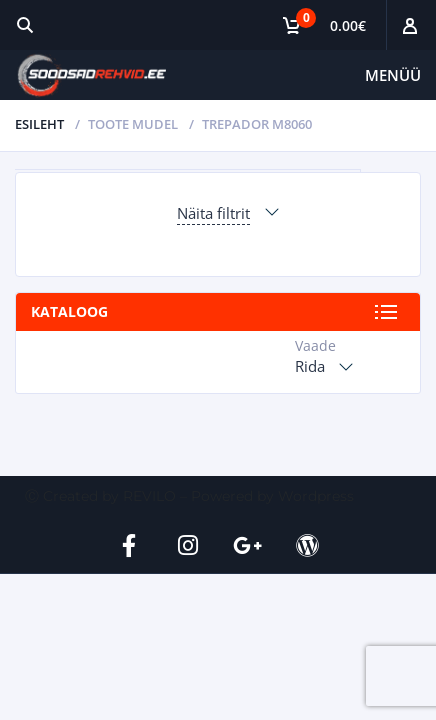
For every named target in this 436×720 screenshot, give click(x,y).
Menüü (393, 75)
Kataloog (69, 311)
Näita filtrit (213, 213)
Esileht (39, 124)
